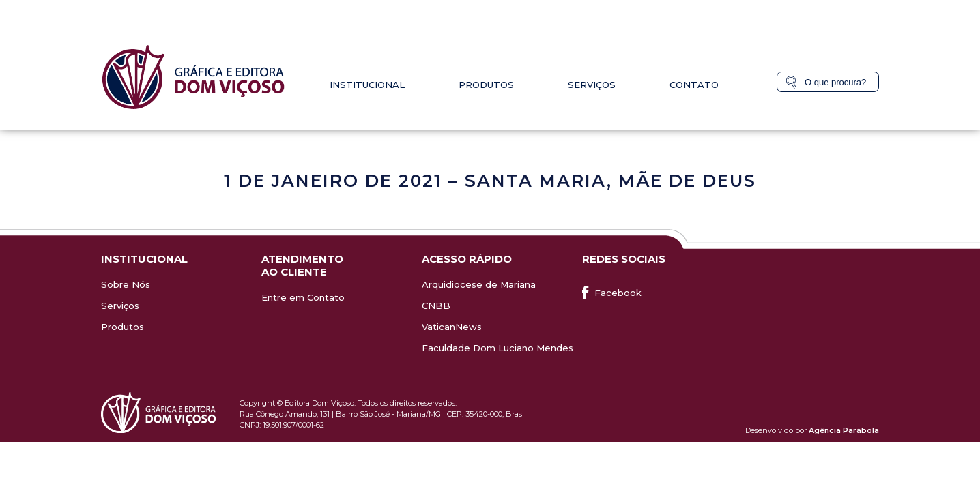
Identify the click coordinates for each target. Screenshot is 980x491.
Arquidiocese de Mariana (479, 284)
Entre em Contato (303, 297)
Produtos (486, 85)
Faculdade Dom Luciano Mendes (498, 348)
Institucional (367, 85)
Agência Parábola (844, 430)
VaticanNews (452, 327)
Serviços (592, 85)
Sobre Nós (126, 284)
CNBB (436, 306)
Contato (694, 85)
